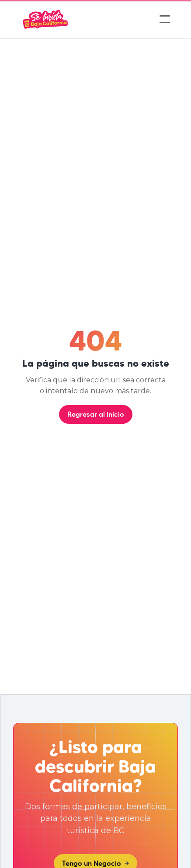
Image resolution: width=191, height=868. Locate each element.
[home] (45, 19)
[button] (165, 19)
